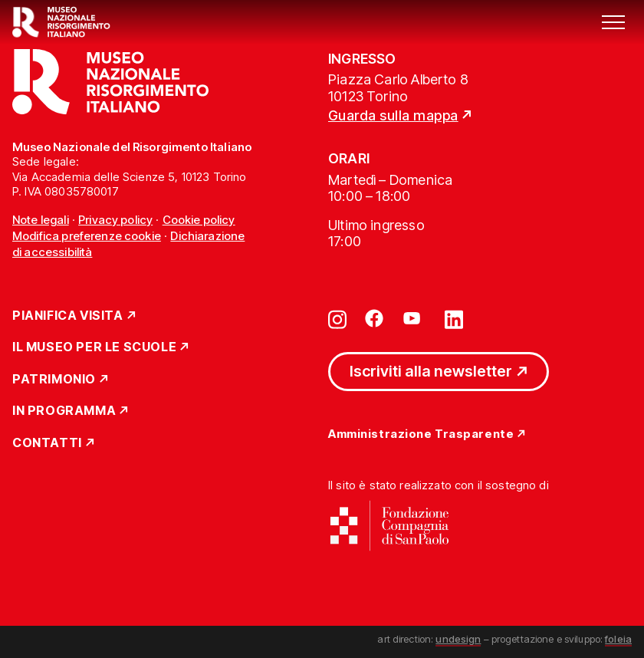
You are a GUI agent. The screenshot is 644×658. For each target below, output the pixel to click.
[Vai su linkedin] (454, 318)
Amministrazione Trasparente (421, 434)
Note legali (41, 220)
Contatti (47, 443)
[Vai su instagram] (337, 318)
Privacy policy (115, 220)
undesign (458, 639)
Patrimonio (54, 380)
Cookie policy (199, 220)
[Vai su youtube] (414, 318)
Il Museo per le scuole (94, 347)
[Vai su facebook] (374, 318)
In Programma (64, 411)
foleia (618, 639)
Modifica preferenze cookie (87, 236)
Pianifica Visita (68, 316)
